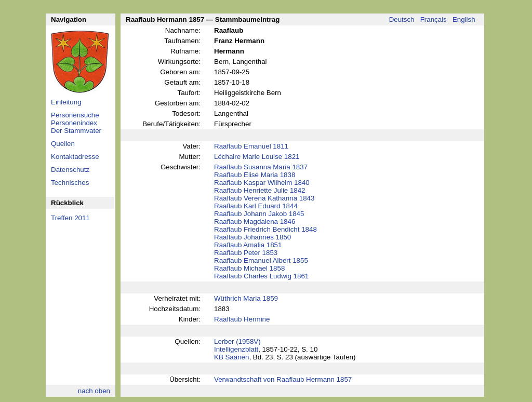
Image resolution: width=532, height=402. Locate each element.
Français (434, 19)
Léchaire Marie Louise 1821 (257, 157)
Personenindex (74, 123)
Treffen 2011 (70, 218)
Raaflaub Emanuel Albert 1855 (261, 260)
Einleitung (66, 102)
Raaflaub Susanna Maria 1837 (261, 167)
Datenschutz (70, 170)
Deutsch (402, 19)
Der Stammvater (76, 131)
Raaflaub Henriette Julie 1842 (260, 190)
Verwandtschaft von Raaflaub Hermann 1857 (283, 379)
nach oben (94, 391)
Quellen (63, 144)
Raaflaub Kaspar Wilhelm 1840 (262, 183)
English (464, 19)
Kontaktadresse (75, 157)
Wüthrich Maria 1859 (246, 298)
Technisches (70, 183)
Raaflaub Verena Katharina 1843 (264, 198)
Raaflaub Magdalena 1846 (255, 222)
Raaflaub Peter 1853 (246, 253)
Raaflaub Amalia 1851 (248, 245)
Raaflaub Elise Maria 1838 (255, 175)
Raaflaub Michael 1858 (249, 268)
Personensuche (75, 115)
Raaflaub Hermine (242, 319)
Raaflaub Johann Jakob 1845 (259, 214)
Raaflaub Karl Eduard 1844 (256, 206)
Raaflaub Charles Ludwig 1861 (261, 276)
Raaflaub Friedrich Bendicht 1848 (265, 229)
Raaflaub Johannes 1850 (252, 237)
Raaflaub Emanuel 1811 (251, 146)
